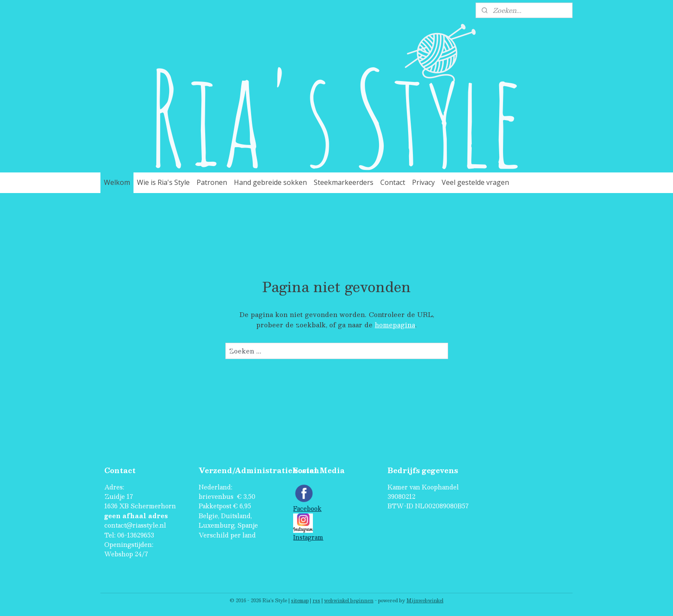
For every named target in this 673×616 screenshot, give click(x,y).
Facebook (307, 509)
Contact (393, 182)
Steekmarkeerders (344, 182)
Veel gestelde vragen (475, 182)
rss (316, 600)
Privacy (423, 182)
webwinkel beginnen (349, 600)
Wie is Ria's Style (163, 182)
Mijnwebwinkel (425, 600)
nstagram (309, 537)
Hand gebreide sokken (270, 182)
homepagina (395, 325)
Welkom (117, 182)
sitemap (300, 600)
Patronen (212, 182)
